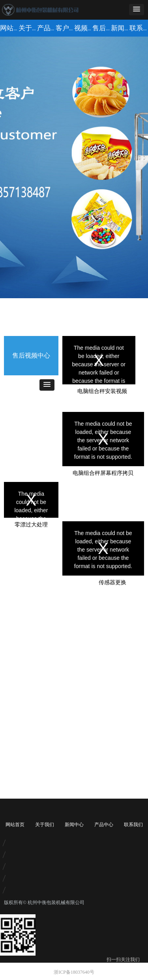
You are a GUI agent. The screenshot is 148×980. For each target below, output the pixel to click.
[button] (137, 10)
